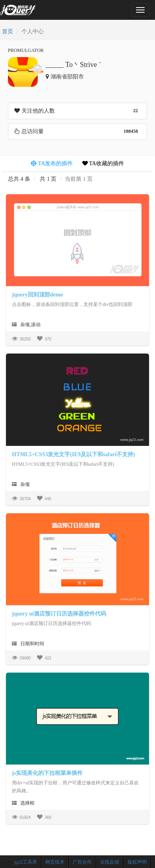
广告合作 (82, 862)
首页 (8, 32)
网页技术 (55, 862)
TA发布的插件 (52, 163)
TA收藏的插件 (103, 163)
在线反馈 (110, 862)
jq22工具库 (26, 862)
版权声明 (137, 862)
